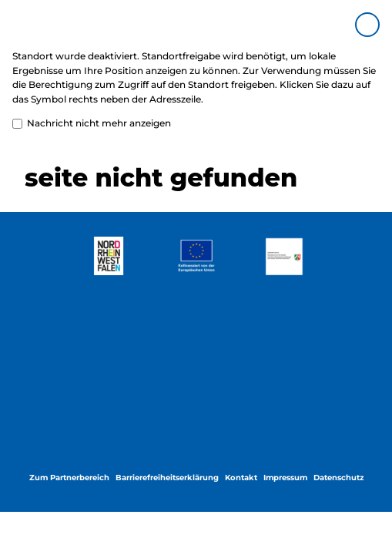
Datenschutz (338, 478)
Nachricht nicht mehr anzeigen (92, 124)
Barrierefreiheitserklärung (167, 478)
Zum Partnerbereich (69, 478)
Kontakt (241, 478)
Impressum (285, 478)
